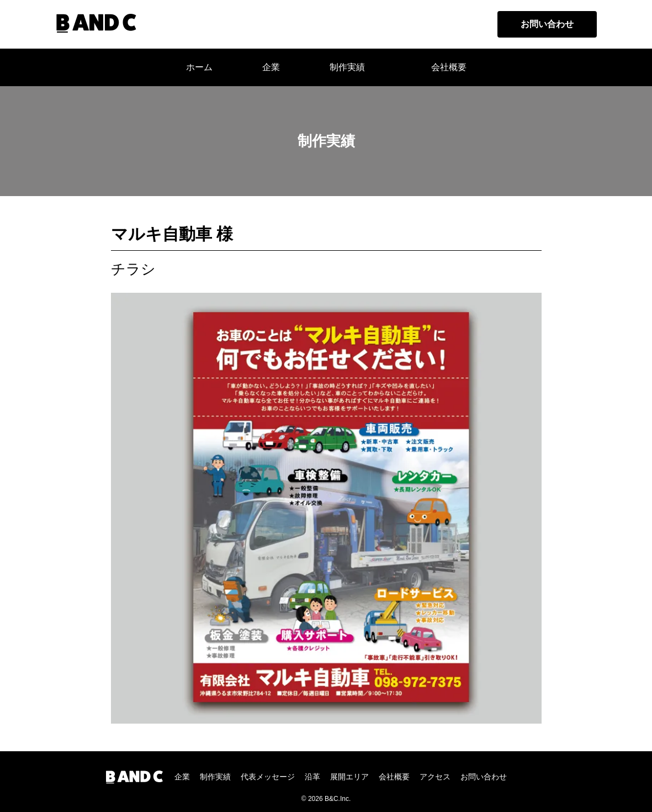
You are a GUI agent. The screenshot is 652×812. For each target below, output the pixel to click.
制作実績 (347, 67)
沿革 (312, 777)
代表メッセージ (268, 777)
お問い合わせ (547, 24)
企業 (182, 777)
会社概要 (449, 67)
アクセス (435, 777)
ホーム (199, 67)
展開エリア (349, 777)
